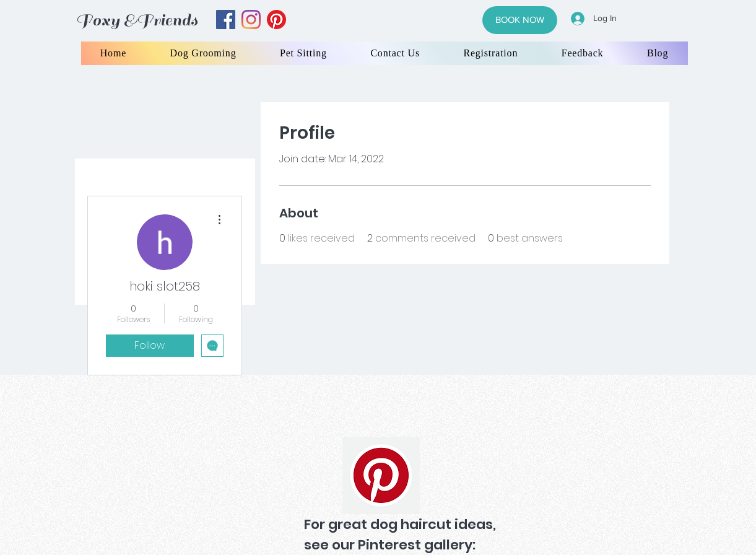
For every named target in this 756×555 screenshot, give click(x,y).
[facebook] (226, 20)
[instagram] (251, 20)
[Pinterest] (381, 475)
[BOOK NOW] (520, 20)
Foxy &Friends (137, 20)
